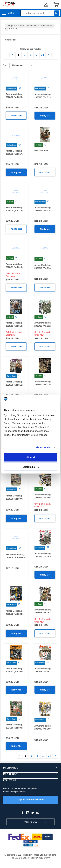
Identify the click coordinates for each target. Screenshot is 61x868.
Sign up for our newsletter (30, 800)
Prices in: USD (30, 822)
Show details (43, 447)
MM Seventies (41, 151)
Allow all (30, 457)
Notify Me (45, 116)
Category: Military (15, 26)
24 (43, 55)
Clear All (13, 29)
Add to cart (16, 116)
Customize (31, 467)
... (37, 55)
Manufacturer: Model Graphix (30, 27)
